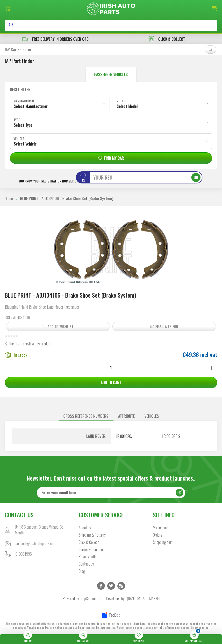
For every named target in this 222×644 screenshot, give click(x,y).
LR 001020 (124, 436)
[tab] (86, 416)
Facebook (101, 586)
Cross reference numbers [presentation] (86, 416)
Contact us (86, 564)
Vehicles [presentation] (152, 416)
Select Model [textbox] (127, 106)
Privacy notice (89, 557)
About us (85, 528)
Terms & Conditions (93, 549)
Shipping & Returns (92, 535)
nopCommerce (91, 599)
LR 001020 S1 (172, 436)
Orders (158, 535)
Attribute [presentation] (126, 416)
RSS (121, 586)
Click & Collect (89, 542)
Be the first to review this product (28, 344)
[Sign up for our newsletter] (111, 493)
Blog (82, 571)
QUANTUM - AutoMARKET (143, 599)
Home (9, 198)
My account (161, 528)
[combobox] (111, 25)
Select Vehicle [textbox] (25, 144)
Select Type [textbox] (23, 125)
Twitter (111, 586)
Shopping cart (163, 542)
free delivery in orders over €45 (56, 39)
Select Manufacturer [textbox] (31, 106)
